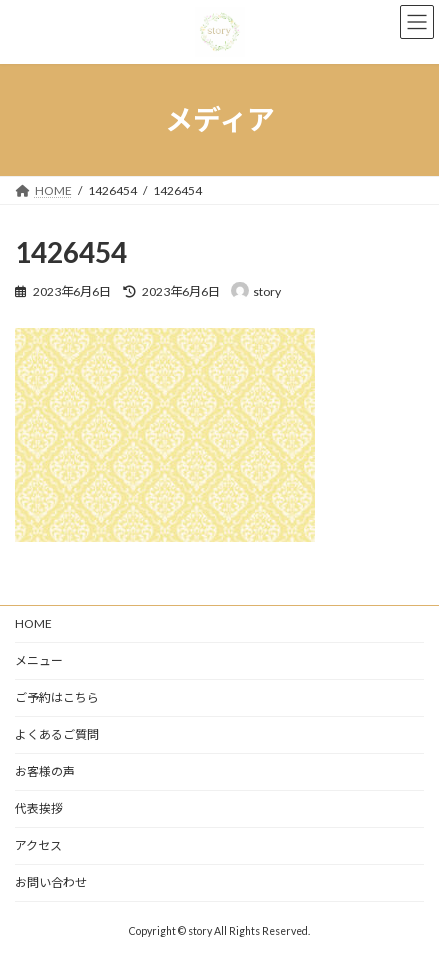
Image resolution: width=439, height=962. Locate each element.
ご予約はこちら (57, 697)
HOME (33, 623)
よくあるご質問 (57, 734)
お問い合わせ (51, 882)
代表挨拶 (39, 808)
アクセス (38, 845)
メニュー (39, 660)
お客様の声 (45, 771)
